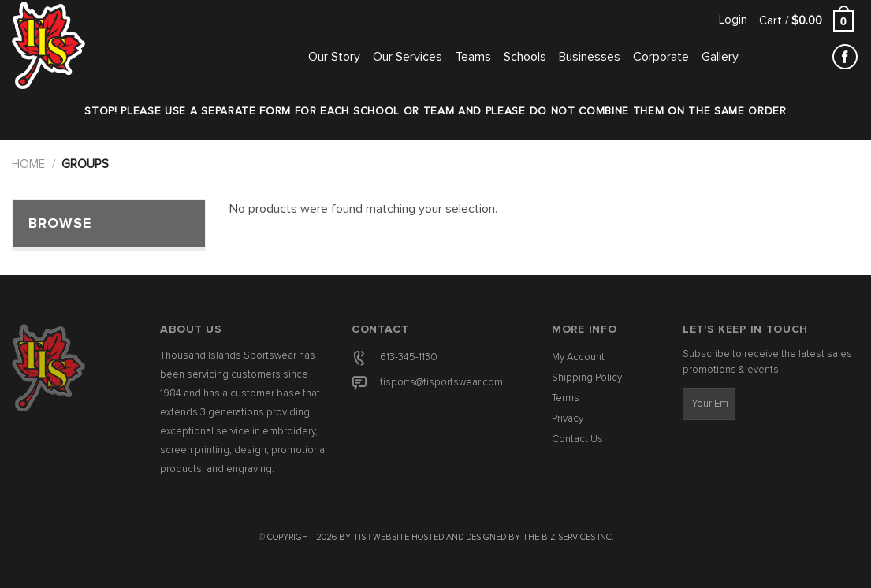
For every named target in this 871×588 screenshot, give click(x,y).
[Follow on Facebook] (845, 57)
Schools (525, 57)
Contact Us (577, 439)
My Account (578, 357)
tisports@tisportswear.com (441, 383)
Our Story (334, 57)
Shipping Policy (587, 378)
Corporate (661, 57)
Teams (473, 57)
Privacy (568, 419)
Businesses (590, 57)
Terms (566, 398)
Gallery (720, 57)
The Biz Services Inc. (568, 537)
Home (28, 164)
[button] (733, 20)
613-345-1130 (409, 357)
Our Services (408, 57)
